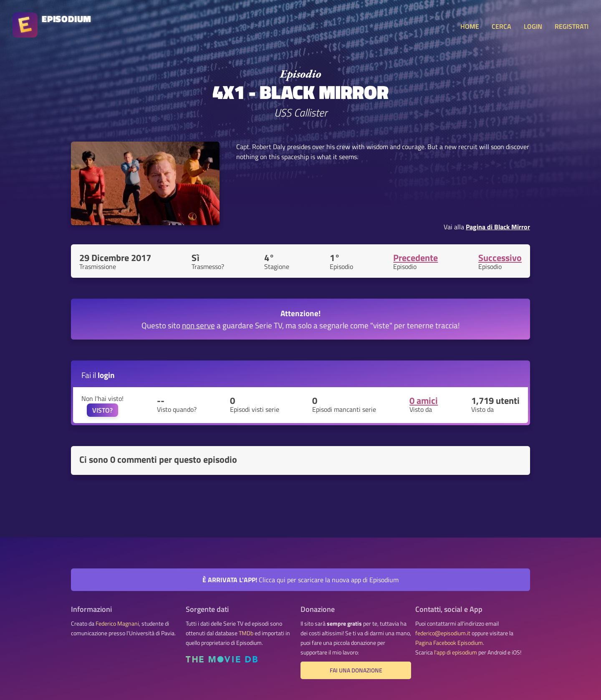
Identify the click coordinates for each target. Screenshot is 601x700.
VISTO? (102, 410)
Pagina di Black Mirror (498, 227)
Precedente (415, 258)
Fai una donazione (356, 670)
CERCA (501, 26)
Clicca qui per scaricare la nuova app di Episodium (300, 580)
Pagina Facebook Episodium (449, 643)
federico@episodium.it (443, 633)
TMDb (246, 633)
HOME (470, 26)
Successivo (500, 258)
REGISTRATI (572, 26)
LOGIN (533, 26)
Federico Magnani (117, 624)
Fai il (98, 375)
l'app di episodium (456, 652)
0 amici (424, 401)
